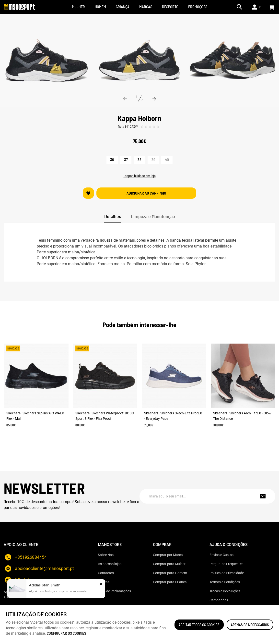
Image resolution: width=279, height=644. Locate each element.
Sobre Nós (106, 555)
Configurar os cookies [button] (66, 633)
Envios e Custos (221, 555)
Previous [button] (125, 99)
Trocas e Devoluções (225, 591)
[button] (101, 585)
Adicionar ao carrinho (146, 193)
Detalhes (113, 216)
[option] (46, 60)
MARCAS (146, 6)
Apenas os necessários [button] (250, 625)
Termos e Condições (225, 582)
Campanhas (219, 600)
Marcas (104, 582)
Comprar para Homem (170, 573)
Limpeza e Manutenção (153, 216)
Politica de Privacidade (227, 573)
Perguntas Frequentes (226, 564)
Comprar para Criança (170, 582)
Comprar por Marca (168, 555)
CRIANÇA (123, 6)
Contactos (106, 573)
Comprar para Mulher (169, 564)
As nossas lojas (110, 564)
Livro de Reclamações (114, 591)
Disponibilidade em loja (140, 176)
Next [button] (154, 99)
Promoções (198, 6)
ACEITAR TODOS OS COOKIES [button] (199, 625)
